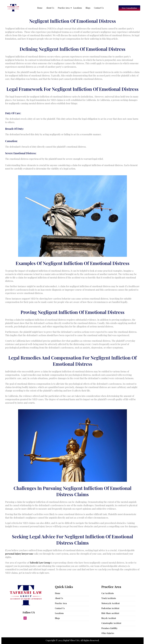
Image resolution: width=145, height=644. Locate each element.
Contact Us (99, 8)
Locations (78, 8)
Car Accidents (108, 593)
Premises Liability (109, 628)
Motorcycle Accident (111, 603)
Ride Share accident (110, 613)
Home (40, 8)
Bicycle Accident (109, 618)
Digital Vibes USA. (72, 640)
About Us (50, 8)
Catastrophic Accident (111, 623)
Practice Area (64, 8)
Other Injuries (108, 633)
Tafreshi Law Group (40, 563)
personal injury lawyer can (19, 554)
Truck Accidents (109, 598)
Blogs (88, 8)
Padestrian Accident (110, 608)
